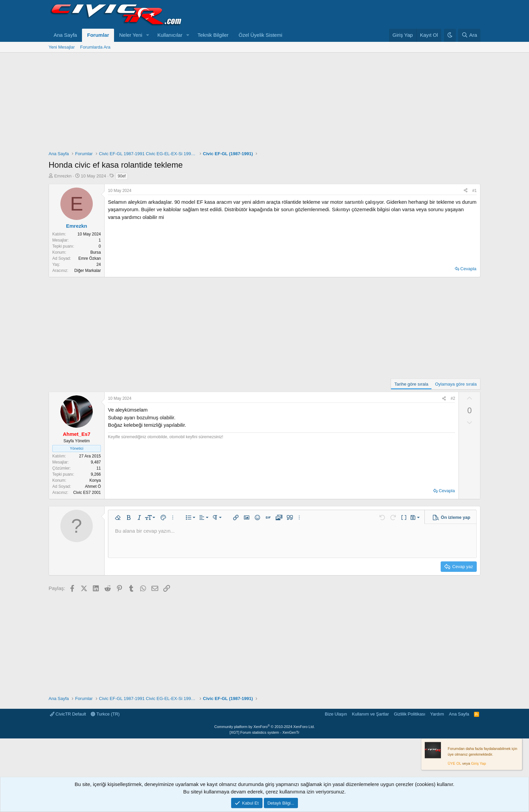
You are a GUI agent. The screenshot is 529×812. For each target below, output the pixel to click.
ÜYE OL (454, 763)
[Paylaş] (466, 191)
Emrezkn (63, 176)
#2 (453, 398)
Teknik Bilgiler (213, 35)
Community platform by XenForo (264, 727)
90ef (122, 176)
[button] (148, 35)
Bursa (96, 252)
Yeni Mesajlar (62, 47)
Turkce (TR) (105, 714)
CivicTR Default (68, 714)
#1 (475, 191)
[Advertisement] (264, 103)
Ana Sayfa (65, 35)
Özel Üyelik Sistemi (260, 35)
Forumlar (98, 35)
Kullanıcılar (170, 35)
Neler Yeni (131, 35)
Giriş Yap (478, 763)
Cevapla (468, 269)
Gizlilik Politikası (409, 714)
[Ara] (469, 35)
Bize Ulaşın (336, 714)
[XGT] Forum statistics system (265, 732)
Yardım (437, 714)
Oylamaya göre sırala (456, 384)
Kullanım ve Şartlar (370, 714)
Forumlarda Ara (95, 47)
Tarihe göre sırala (411, 384)
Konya (95, 480)
